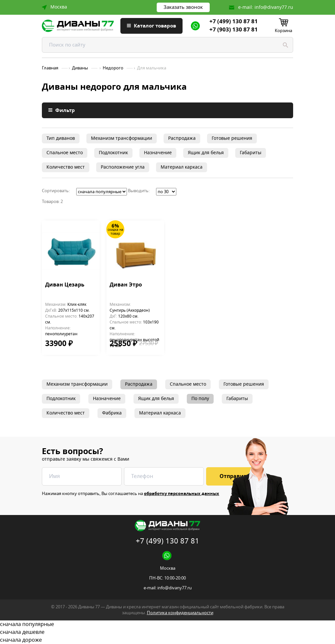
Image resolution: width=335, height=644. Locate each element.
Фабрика (112, 413)
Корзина (283, 31)
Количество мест (66, 167)
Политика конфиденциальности (180, 613)
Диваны (80, 68)
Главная (50, 68)
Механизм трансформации (122, 138)
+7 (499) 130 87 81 (234, 22)
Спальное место (65, 153)
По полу (200, 399)
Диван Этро (126, 285)
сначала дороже (167, 640)
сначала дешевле (167, 632)
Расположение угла (123, 167)
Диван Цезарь (65, 285)
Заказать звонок (183, 7)
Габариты (251, 153)
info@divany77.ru (274, 7)
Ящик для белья (206, 153)
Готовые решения (232, 138)
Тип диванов (61, 138)
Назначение (158, 153)
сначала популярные (167, 624)
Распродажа (182, 138)
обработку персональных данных (182, 494)
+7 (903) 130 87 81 (234, 30)
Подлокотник (113, 153)
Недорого (113, 68)
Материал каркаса (182, 167)
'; (102, 192)
